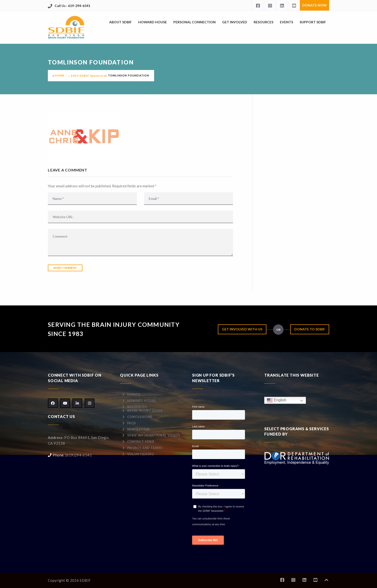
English (277, 400)
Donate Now (314, 5)
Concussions (140, 417)
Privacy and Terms (145, 448)
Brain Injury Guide (145, 411)
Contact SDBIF (141, 442)
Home (60, 75)
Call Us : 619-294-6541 (72, 6)
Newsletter (138, 429)
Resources (264, 22)
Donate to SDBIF (310, 329)
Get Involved (235, 22)
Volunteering (141, 454)
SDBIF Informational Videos (154, 435)
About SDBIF (120, 22)
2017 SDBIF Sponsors (88, 76)
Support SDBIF (313, 22)
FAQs (132, 423)
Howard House (153, 22)
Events (286, 22)
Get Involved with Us (242, 329)
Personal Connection (195, 22)
